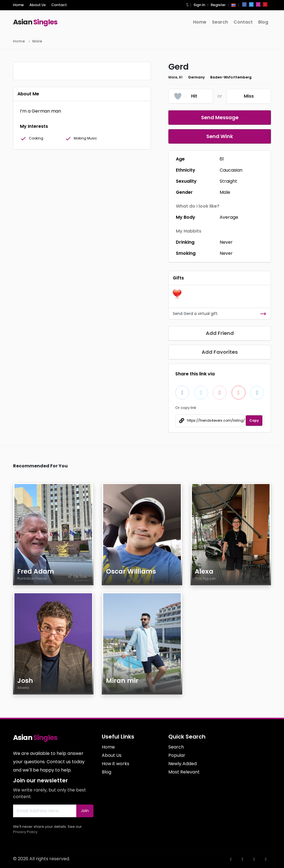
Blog (263, 22)
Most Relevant (184, 772)
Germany (196, 77)
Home (18, 5)
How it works (116, 764)
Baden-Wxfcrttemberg (231, 77)
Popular (177, 755)
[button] (187, 5)
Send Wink (220, 136)
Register (218, 5)
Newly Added (182, 764)
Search (220, 22)
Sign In (199, 5)
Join (85, 811)
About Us (38, 5)
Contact (59, 5)
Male (37, 41)
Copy (254, 420)
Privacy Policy (25, 832)
